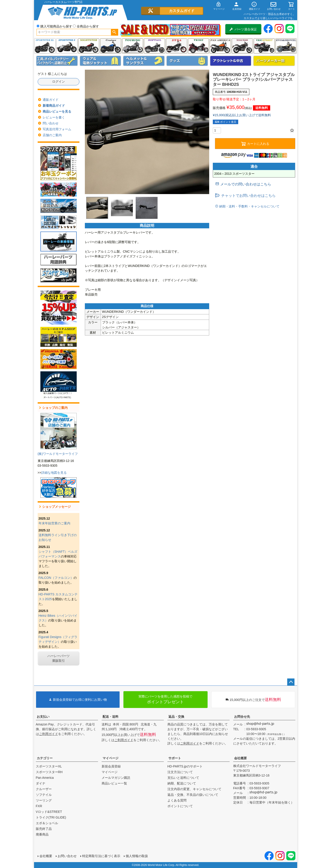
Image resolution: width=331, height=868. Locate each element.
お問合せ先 (242, 717)
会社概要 (240, 758)
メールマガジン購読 (116, 778)
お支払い (43, 717)
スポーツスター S (67, 46)
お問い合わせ (67, 856)
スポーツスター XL (45, 46)
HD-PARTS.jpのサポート (185, 766)
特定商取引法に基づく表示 (101, 856)
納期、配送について (182, 783)
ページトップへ (291, 682)
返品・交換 (176, 717)
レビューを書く (54, 117)
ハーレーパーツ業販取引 (59, 658)
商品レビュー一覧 (114, 783)
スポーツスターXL (49, 766)
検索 (114, 32)
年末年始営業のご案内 (54, 523)
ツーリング (133, 46)
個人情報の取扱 (137, 856)
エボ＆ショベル (47, 823)
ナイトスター (89, 46)
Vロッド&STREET (49, 812)
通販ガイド (51, 100)
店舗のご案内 (52, 135)
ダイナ (176, 46)
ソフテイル (154, 46)
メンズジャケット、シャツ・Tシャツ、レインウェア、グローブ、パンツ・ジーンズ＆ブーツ (101, 61)
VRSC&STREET (264, 46)
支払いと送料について (183, 778)
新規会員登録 (111, 766)
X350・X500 (242, 46)
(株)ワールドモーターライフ (58, 454)
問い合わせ (51, 123)
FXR (39, 806)
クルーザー (44, 789)
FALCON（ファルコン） (56, 578)
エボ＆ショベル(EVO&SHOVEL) (286, 46)
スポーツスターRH (49, 772)
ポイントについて (180, 806)
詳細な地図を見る (54, 473)
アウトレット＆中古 (231, 61)
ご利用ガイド (49, 734)
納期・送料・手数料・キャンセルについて (249, 206)
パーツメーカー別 (274, 61)
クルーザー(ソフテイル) (111, 46)
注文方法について (180, 772)
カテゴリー (45, 758)
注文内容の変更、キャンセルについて (194, 789)
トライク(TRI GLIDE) (198, 46)
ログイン (59, 81)
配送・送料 (110, 717)
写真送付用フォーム (57, 129)
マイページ (110, 758)
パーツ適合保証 (243, 29)
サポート (175, 758)
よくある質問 (177, 800)
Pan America (220, 46)
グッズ (187, 61)
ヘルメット (144, 61)
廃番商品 (42, 834)
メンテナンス (57, 61)
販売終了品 (44, 829)
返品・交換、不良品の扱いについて (193, 795)
